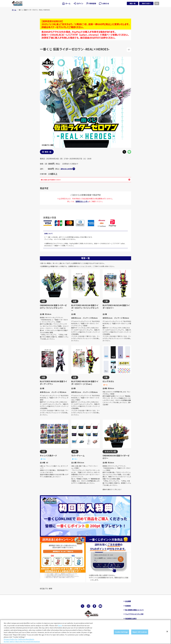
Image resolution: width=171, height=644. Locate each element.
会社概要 (128, 601)
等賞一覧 (48, 152)
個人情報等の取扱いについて (134, 610)
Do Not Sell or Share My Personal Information (22, 642)
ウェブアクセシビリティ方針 (134, 614)
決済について (48, 233)
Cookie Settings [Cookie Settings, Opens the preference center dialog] (121, 632)
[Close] (167, 632)
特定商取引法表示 (131, 618)
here (60, 625)
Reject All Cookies (140, 632)
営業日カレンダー (82, 201)
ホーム (14, 10)
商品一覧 (133, 3)
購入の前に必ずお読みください (85, 180)
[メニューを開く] (157, 3)
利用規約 (128, 606)
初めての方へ (146, 3)
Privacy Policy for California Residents (19, 639)
